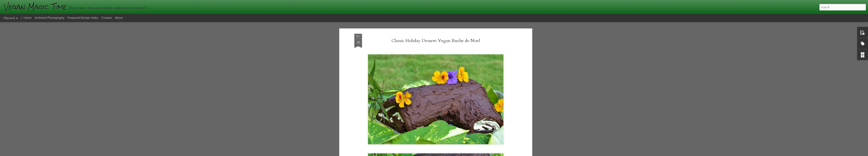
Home (27, 18)
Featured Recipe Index (83, 18)
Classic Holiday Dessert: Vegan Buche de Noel (436, 33)
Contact (107, 18)
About (119, 18)
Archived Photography (50, 18)
